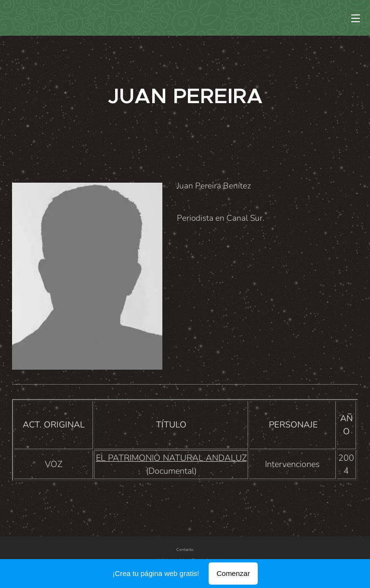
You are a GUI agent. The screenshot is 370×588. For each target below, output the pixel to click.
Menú (356, 18)
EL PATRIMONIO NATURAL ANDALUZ (171, 458)
